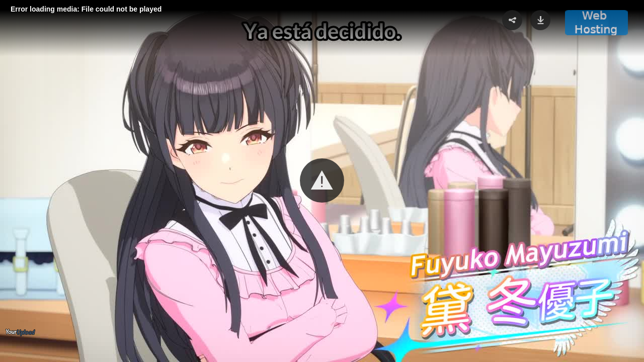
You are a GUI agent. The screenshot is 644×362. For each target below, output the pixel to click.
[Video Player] (322, 181)
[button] (322, 180)
